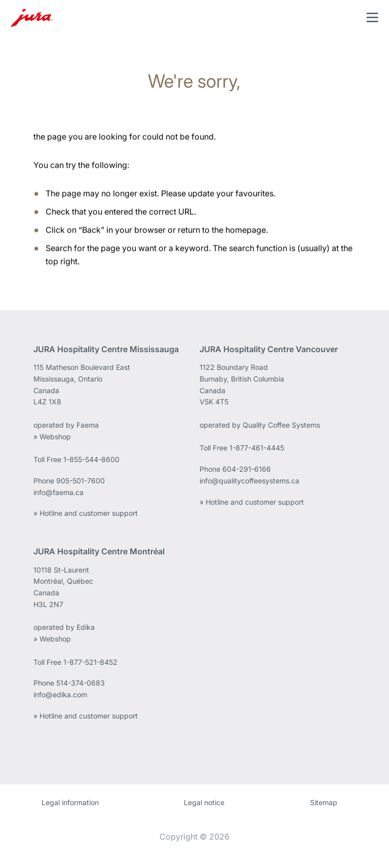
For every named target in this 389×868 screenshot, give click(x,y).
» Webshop (52, 437)
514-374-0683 (81, 683)
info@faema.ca (59, 492)
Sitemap (324, 802)
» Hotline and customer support (86, 513)
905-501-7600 (81, 481)
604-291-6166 (247, 469)
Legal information (70, 802)
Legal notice (204, 802)
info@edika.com (60, 694)
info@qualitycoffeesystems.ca (249, 481)
